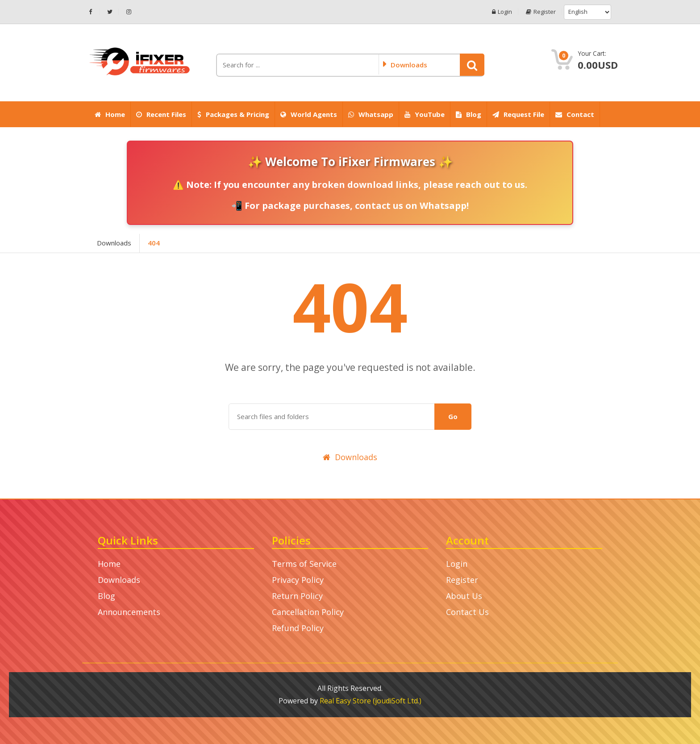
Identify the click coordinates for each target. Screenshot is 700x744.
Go (453, 416)
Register (541, 12)
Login (502, 12)
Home (110, 114)
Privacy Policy (298, 580)
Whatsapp (371, 114)
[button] (472, 65)
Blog (469, 114)
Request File (518, 114)
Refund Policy (298, 628)
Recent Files (161, 114)
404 (154, 243)
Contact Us (467, 612)
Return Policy (297, 596)
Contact (575, 114)
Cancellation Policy (308, 612)
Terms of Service (304, 564)
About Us (464, 596)
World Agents (309, 114)
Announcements (129, 612)
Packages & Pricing (233, 114)
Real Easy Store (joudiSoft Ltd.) (371, 701)
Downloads (114, 243)
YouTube (425, 114)
